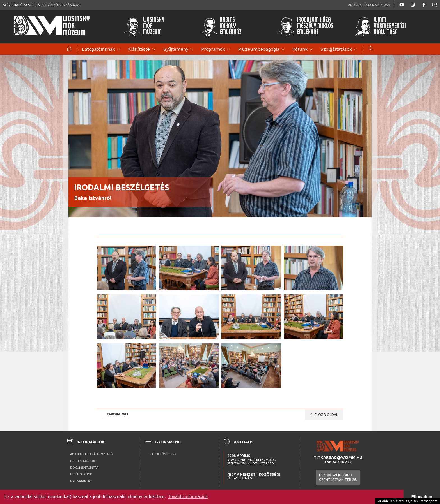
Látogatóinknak (102, 50)
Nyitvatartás (81, 481)
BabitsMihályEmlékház (221, 27)
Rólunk (303, 50)
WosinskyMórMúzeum (144, 27)
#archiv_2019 (117, 414)
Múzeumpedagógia (262, 50)
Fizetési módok (83, 461)
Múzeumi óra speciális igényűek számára (41, 5)
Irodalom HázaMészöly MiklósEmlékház (305, 27)
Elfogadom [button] (422, 497)
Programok (216, 50)
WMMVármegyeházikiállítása (380, 27)
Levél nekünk (81, 474)
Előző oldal (323, 415)
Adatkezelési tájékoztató (91, 454)
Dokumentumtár (84, 468)
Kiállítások (143, 50)
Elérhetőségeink (163, 454)
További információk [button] (188, 497)
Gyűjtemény (179, 50)
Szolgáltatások (340, 50)
